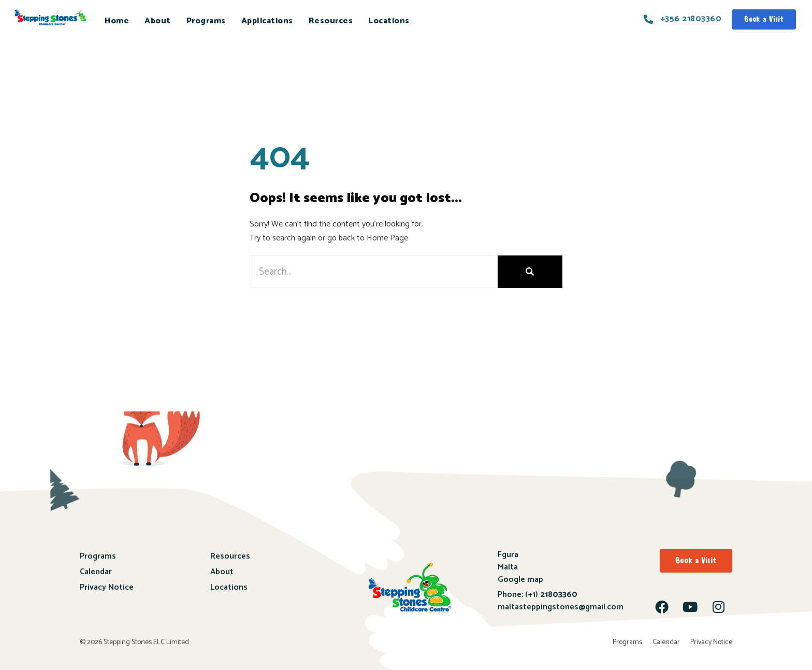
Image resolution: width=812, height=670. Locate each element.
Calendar (96, 572)
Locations (389, 21)
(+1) (550, 595)
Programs (206, 21)
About (158, 21)
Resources (331, 21)
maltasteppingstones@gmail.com (561, 607)
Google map (520, 580)
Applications (267, 21)
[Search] (530, 272)
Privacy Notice (107, 587)
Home (117, 21)
